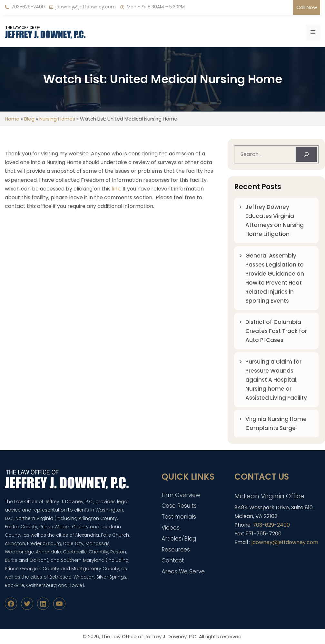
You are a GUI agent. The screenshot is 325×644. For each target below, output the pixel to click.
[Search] (306, 154)
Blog (29, 119)
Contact (173, 561)
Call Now (307, 7)
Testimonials (179, 517)
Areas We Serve (183, 571)
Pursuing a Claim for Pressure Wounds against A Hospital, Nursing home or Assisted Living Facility (276, 380)
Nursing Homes (57, 119)
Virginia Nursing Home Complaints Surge (276, 424)
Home (12, 119)
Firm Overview (181, 495)
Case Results (179, 506)
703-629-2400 (28, 7)
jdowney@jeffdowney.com (86, 7)
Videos (171, 528)
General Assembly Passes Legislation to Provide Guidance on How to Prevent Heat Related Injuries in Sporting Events (275, 278)
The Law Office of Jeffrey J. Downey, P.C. (149, 636)
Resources (176, 550)
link (116, 189)
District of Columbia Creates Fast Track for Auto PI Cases (276, 331)
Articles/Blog (179, 539)
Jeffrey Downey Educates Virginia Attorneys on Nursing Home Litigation (275, 220)
